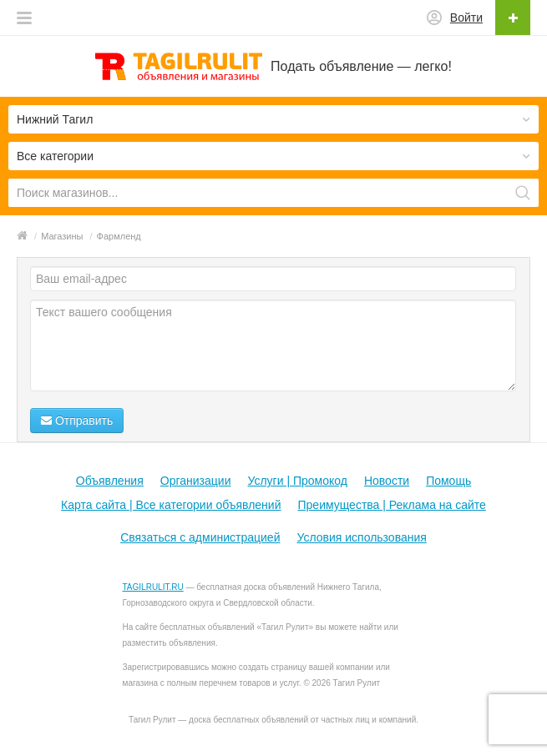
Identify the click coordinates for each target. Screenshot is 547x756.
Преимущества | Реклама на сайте (392, 505)
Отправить (77, 421)
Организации (196, 481)
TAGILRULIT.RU (153, 587)
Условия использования (361, 537)
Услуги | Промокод (297, 481)
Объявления (110, 481)
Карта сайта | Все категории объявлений (171, 505)
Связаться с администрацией (200, 537)
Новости (387, 481)
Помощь (448, 481)
